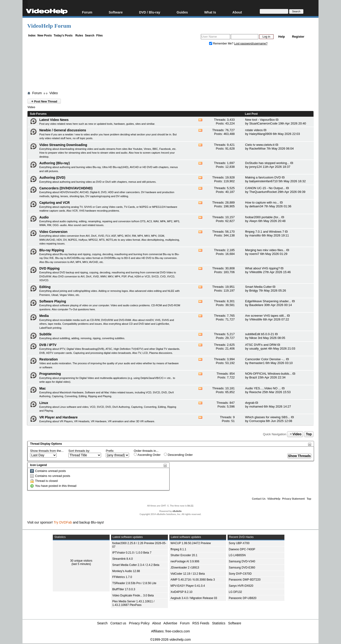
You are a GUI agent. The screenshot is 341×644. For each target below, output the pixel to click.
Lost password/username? (251, 44)
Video (54, 93)
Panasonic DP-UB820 (243, 598)
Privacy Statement (294, 499)
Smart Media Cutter (258, 287)
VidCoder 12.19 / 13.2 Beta (188, 574)
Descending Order (178, 455)
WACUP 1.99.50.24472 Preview (191, 543)
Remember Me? (222, 44)
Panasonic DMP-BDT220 (245, 580)
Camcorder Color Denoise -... (265, 359)
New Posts (45, 36)
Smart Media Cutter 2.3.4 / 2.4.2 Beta (136, 565)
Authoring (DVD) (52, 178)
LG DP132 (235, 592)
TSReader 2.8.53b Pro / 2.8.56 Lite (134, 583)
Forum (87, 12)
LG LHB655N (237, 555)
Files (99, 36)
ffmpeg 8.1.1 (178, 549)
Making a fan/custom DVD (263, 177)
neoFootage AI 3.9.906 (185, 561)
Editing (45, 287)
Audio (44, 217)
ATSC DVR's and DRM (261, 345)
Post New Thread (44, 101)
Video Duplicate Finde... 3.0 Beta (133, 595)
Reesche (255, 392)
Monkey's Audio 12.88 (126, 571)
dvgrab (250, 403)
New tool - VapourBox (260, 120)
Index (32, 36)
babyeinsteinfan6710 (263, 181)
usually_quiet (258, 349)
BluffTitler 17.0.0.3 (124, 589)
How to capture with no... (262, 202)
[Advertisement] (170, 69)
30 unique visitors (81, 561)
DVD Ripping (49, 268)
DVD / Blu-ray (150, 12)
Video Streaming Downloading (63, 145)
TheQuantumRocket (263, 192)
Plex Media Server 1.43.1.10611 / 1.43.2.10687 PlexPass (133, 603)
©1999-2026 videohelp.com (170, 640)
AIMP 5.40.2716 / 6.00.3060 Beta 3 (193, 580)
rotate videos (254, 130)
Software (116, 12)
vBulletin (177, 511)
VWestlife (256, 272)
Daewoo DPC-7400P (242, 549)
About (237, 12)
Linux (44, 403)
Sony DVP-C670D (240, 574)
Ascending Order (147, 455)
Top (309, 434)
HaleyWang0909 (260, 134)
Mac (43, 388)
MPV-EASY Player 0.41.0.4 (188, 586)
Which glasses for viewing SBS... (268, 417)
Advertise (170, 623)
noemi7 (254, 254)
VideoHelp (274, 499)
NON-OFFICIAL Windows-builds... (268, 374)
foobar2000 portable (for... (263, 217)
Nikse (253, 338)
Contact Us (259, 499)
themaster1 (257, 363)
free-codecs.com (177, 631)
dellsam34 (256, 206)
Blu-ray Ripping (52, 250)
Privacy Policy (139, 623)
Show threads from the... (47, 451)
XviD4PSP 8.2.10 (182, 592)
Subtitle (45, 334)
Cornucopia (257, 421)
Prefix (110, 451)
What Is (210, 12)
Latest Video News (54, 120)
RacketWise (257, 149)
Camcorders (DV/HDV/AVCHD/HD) (66, 188)
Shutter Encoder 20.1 (184, 555)
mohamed (256, 406)
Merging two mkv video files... (265, 250)
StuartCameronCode (263, 123)
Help (282, 37)
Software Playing (53, 301)
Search (90, 36)
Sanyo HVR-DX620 (241, 586)
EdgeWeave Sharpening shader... (268, 301)
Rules (79, 36)
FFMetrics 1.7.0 (122, 577)
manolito (255, 235)
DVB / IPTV (48, 345)
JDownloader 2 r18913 (185, 568)
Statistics (219, 623)
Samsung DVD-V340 (242, 561)
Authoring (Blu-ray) (54, 163)
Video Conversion (53, 232)
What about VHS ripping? (262, 268)
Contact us (118, 623)
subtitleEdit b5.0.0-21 (260, 334)
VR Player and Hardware (58, 417)
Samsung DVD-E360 (242, 568)
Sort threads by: (79, 451)
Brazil (253, 377)
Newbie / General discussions (63, 130)
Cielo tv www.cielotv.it (260, 145)
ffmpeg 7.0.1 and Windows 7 (265, 232)
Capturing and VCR (54, 203)
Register (298, 37)
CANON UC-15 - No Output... (265, 188)
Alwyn (253, 221)
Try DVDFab (63, 522)
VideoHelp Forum (49, 26)
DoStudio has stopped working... (267, 163)
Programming (50, 374)
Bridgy (254, 291)
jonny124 (255, 167)
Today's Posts (63, 36)
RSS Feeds (201, 623)
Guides (182, 12)
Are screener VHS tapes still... (266, 316)
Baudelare (256, 305)
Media (44, 316)
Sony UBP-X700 (239, 543)
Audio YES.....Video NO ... (263, 388)
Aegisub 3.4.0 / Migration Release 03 (194, 598)
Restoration (49, 359)
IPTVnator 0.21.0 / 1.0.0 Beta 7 (132, 553)
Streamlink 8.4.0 (123, 559)
